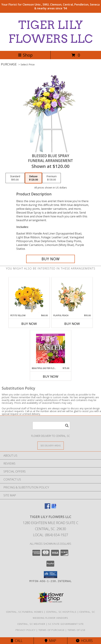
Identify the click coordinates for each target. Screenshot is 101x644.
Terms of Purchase (52, 630)
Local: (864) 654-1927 (51, 535)
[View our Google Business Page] (54, 508)
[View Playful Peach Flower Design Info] (72, 296)
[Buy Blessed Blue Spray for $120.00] (51, 259)
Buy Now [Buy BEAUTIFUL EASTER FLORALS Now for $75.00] (51, 376)
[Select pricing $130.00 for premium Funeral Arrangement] (52, 178)
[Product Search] (51, 425)
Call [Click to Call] (17, 641)
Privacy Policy (26, 630)
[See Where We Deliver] (51, 445)
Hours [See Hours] (84, 641)
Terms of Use (77, 630)
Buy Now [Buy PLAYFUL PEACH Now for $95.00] (72, 324)
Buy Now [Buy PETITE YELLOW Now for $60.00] (29, 324)
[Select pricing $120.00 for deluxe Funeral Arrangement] (33, 178)
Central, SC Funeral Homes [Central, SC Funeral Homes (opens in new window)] (25, 612)
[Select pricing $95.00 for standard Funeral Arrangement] (15, 178)
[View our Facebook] (47, 508)
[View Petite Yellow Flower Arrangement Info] (29, 296)
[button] (50, 575)
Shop (25, 55)
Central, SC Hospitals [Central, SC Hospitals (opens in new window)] (61, 612)
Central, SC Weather (31, 624)
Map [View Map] (50, 641)
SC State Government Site (66, 624)
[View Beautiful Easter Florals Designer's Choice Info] (50, 348)
